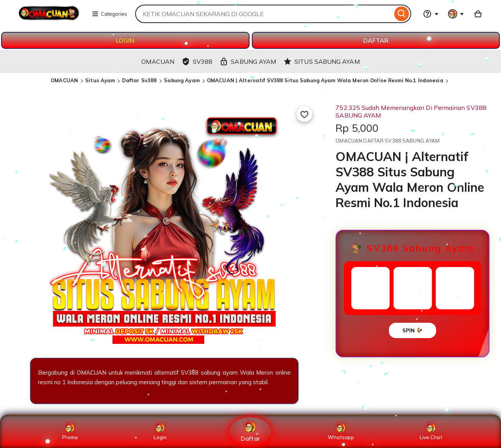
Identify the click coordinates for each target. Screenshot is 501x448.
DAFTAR (376, 40)
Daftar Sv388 (140, 80)
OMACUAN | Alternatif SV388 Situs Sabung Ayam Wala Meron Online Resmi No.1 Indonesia (325, 80)
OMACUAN (65, 80)
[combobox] (264, 14)
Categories (109, 14)
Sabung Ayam (183, 80)
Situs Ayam (100, 80)
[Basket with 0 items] (478, 14)
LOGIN (125, 40)
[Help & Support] (431, 14)
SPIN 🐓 (413, 330)
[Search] (402, 14)
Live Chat (431, 431)
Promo (70, 431)
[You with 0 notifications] (456, 14)
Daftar (250, 431)
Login (160, 431)
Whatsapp (341, 431)
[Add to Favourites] (304, 114)
